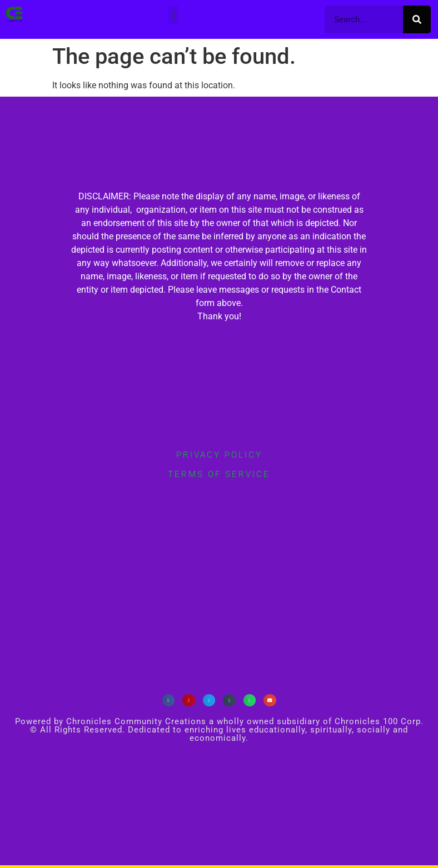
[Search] (417, 19)
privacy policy (219, 455)
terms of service (219, 474)
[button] (174, 15)
